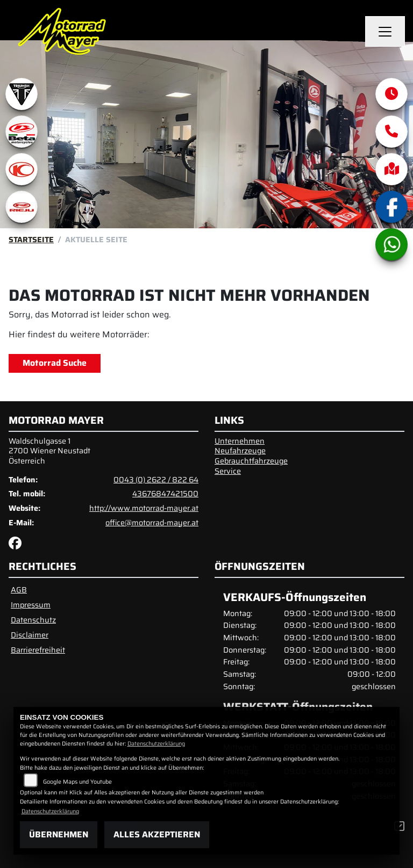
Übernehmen (59, 834)
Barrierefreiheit (38, 650)
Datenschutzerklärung (156, 744)
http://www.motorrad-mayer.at (144, 508)
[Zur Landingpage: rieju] (22, 207)
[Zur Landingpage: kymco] (22, 169)
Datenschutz (33, 620)
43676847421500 (165, 494)
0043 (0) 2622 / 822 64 (156, 480)
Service (228, 471)
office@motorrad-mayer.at (152, 523)
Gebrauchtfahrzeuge (251, 461)
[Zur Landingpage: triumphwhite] (22, 94)
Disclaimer (30, 635)
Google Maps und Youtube (77, 782)
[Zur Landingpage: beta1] (22, 132)
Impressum (31, 605)
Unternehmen (240, 441)
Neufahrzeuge (240, 451)
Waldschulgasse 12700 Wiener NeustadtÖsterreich (49, 451)
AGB (19, 590)
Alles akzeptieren (157, 834)
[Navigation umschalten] (385, 32)
